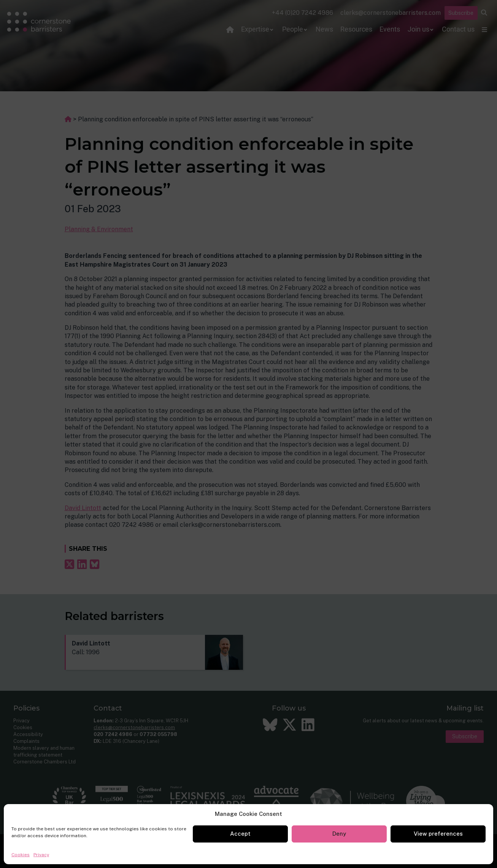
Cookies (21, 855)
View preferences (438, 834)
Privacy (41, 855)
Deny (339, 834)
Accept (240, 834)
